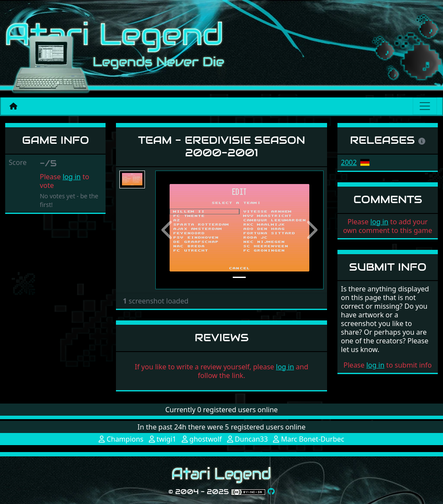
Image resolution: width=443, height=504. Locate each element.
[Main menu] (425, 106)
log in (72, 177)
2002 (349, 162)
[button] (168, 230)
